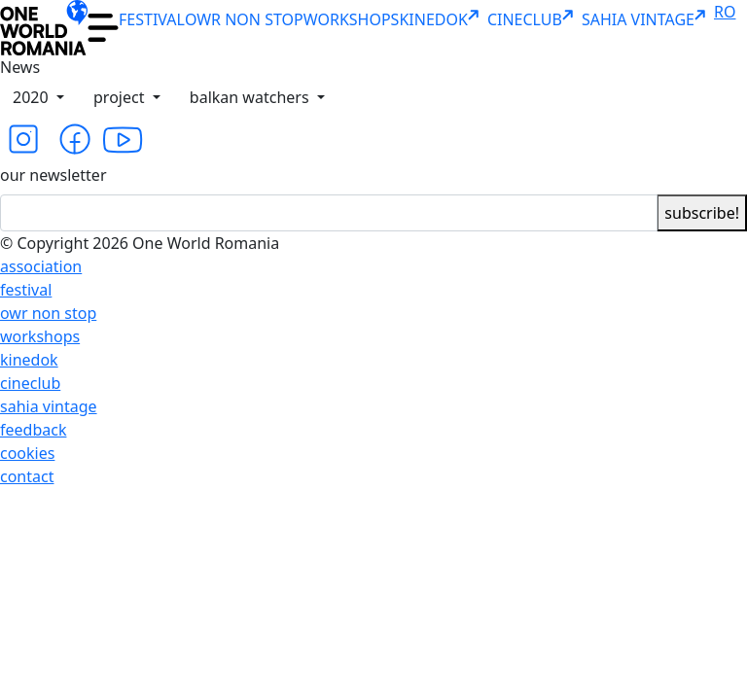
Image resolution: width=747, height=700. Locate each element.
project (121, 97)
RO (725, 12)
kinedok (29, 360)
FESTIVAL (152, 19)
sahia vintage (49, 406)
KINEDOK (443, 19)
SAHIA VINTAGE (648, 19)
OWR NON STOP (244, 19)
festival (26, 290)
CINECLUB (534, 19)
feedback (33, 430)
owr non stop (48, 313)
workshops (40, 336)
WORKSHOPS (352, 19)
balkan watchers (251, 97)
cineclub (30, 383)
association (41, 266)
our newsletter (53, 175)
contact (27, 476)
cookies (27, 453)
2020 (33, 97)
